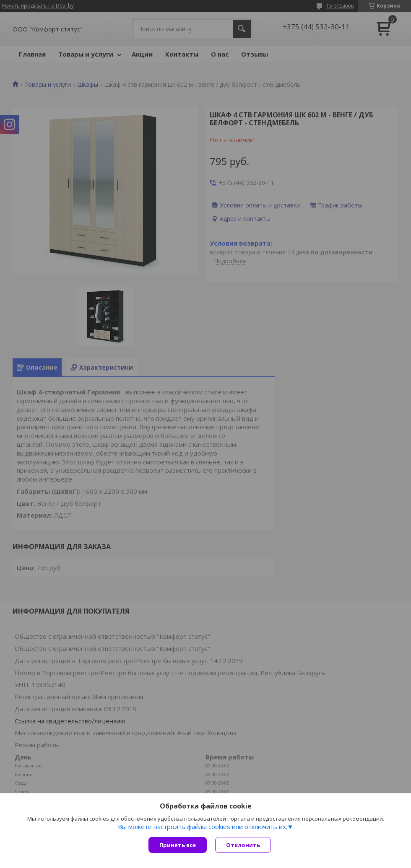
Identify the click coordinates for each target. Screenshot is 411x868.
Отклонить (243, 845)
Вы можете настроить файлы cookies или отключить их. (203, 827)
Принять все (178, 845)
